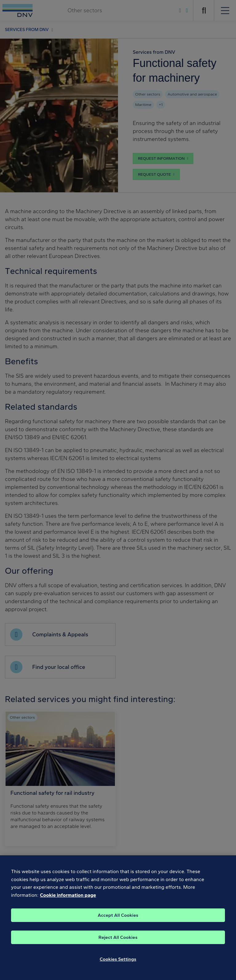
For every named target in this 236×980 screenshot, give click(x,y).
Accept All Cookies (118, 919)
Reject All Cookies (118, 942)
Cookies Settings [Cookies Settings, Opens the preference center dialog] (118, 963)
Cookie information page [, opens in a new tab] (68, 899)
